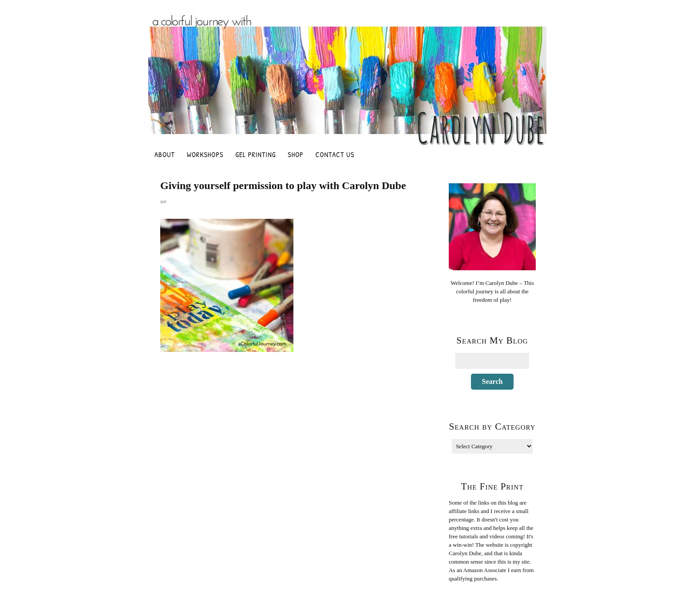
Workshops (205, 154)
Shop (295, 154)
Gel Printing (255, 154)
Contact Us (335, 154)
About (165, 154)
